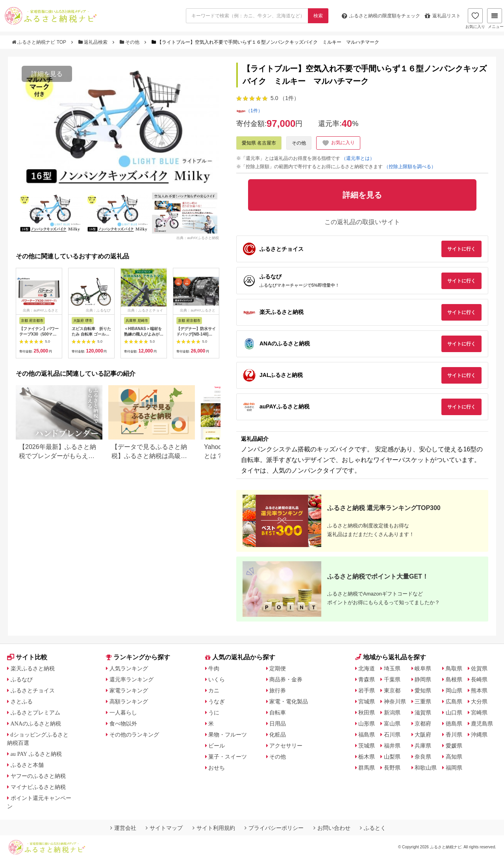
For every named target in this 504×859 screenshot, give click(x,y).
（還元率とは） (358, 158)
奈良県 (423, 757)
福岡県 (454, 768)
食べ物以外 (123, 724)
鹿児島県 (482, 724)
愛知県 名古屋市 (259, 143)
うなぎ (217, 701)
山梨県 (392, 757)
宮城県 (367, 701)
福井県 (392, 746)
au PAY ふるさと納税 (36, 754)
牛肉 (214, 668)
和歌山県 (426, 768)
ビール (217, 746)
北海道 (367, 668)
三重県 (423, 701)
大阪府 (423, 735)
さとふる (22, 701)
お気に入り (475, 19)
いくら (217, 679)
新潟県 (392, 712)
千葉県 (392, 679)
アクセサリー (286, 746)
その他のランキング (134, 735)
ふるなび (22, 679)
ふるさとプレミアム (35, 712)
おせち (217, 768)
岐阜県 (423, 668)
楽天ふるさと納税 (33, 668)
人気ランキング (129, 668)
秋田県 (367, 712)
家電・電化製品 (289, 701)
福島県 (367, 735)
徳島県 (454, 724)
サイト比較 (27, 657)
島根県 (454, 679)
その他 (130, 42)
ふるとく (373, 828)
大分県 (479, 701)
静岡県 (423, 679)
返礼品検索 (94, 42)
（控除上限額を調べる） (410, 167)
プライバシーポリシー (274, 828)
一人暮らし (123, 712)
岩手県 (367, 690)
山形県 (367, 724)
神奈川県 (395, 701)
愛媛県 (454, 746)
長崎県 (479, 679)
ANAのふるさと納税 (36, 724)
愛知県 (423, 690)
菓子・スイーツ (228, 757)
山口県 (454, 712)
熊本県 (479, 690)
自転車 (278, 712)
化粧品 (278, 735)
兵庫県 (423, 746)
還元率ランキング (132, 679)
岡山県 (454, 690)
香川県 (454, 735)
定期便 (278, 668)
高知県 (454, 757)
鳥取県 (454, 668)
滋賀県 (423, 712)
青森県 (367, 679)
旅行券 (278, 690)
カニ (214, 690)
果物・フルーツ (228, 735)
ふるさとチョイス (33, 690)
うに (214, 712)
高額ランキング (129, 701)
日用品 (278, 724)
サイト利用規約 (214, 828)
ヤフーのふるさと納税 (38, 776)
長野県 (392, 768)
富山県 (392, 724)
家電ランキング (129, 690)
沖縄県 (479, 735)
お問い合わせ (332, 828)
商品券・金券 (286, 679)
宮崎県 (479, 712)
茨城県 (367, 746)
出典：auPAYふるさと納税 (198, 238)
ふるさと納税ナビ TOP (40, 42)
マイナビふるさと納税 (38, 787)
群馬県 (367, 768)
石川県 (392, 735)
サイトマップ (164, 828)
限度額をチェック (381, 16)
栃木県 (367, 757)
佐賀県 (479, 668)
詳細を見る (47, 74)
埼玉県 (392, 668)
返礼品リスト (443, 16)
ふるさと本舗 (27, 765)
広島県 (454, 701)
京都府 (423, 724)
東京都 (392, 690)
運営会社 (123, 828)
